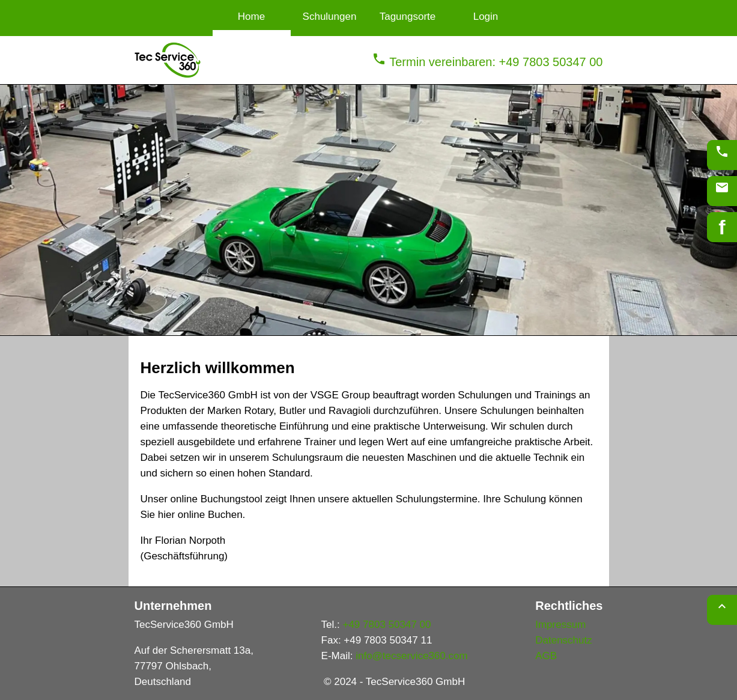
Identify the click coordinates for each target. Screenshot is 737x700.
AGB (546, 656)
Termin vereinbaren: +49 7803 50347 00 (487, 62)
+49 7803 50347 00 (387, 625)
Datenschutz (564, 640)
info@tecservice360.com (411, 656)
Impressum (560, 625)
